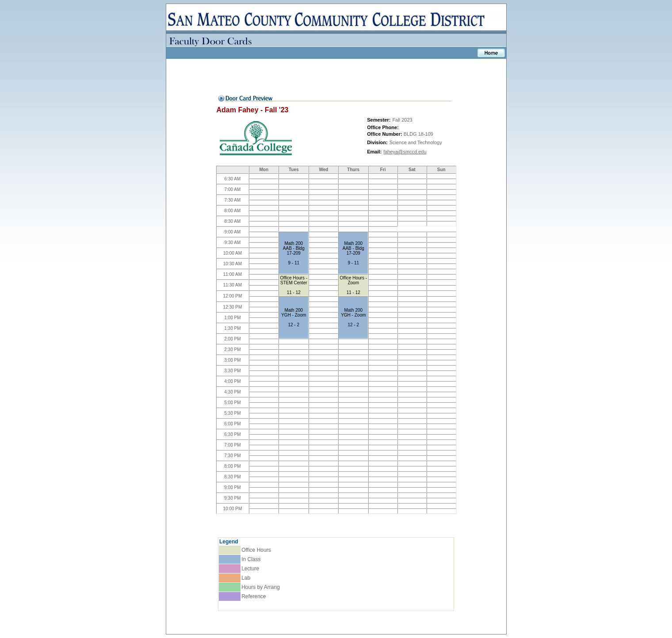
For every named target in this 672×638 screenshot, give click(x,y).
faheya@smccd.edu (405, 152)
